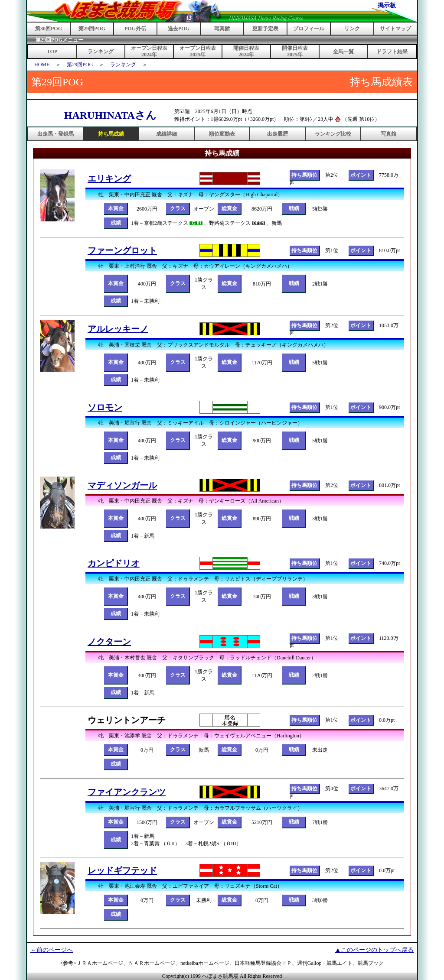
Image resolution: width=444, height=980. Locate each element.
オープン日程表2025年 (198, 51)
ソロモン (105, 407)
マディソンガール (122, 485)
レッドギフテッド (122, 870)
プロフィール (309, 29)
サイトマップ (395, 29)
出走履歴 (277, 134)
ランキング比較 (333, 134)
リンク (352, 29)
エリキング (109, 178)
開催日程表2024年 (246, 51)
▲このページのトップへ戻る (374, 950)
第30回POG (49, 29)
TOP (52, 52)
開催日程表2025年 (295, 51)
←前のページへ (52, 950)
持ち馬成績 (111, 134)
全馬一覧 (343, 52)
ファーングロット (122, 250)
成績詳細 (166, 134)
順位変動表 (222, 134)
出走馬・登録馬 (55, 134)
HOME (42, 65)
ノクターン (109, 642)
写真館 (222, 29)
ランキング (101, 52)
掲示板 (387, 5)
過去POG (179, 29)
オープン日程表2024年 (149, 51)
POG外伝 (135, 29)
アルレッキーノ (118, 329)
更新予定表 (265, 29)
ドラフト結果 (392, 52)
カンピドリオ (114, 563)
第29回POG (92, 29)
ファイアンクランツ (127, 792)
